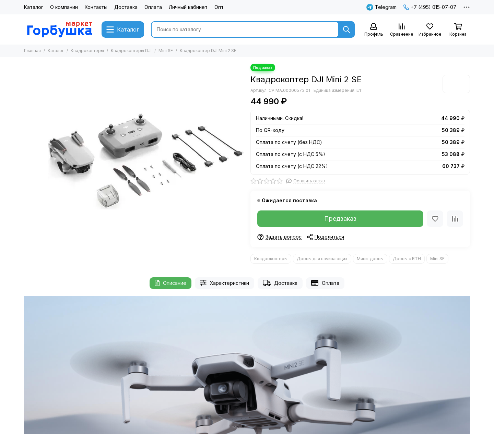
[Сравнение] (402, 30)
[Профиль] (374, 30)
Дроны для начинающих (322, 259)
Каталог (34, 7)
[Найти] (346, 29)
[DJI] (456, 84)
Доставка (126, 7)
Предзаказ (340, 219)
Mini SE (166, 51)
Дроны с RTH (407, 259)
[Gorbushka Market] (59, 29)
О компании (64, 7)
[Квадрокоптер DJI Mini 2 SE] (146, 161)
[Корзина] (458, 30)
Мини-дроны (370, 259)
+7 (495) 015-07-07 (430, 7)
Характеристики (225, 283)
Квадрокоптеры (87, 51)
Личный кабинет (188, 7)
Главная (32, 51)
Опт (219, 7)
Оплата (153, 7)
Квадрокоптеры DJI (131, 51)
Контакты (96, 7)
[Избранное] (430, 30)
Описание (170, 283)
